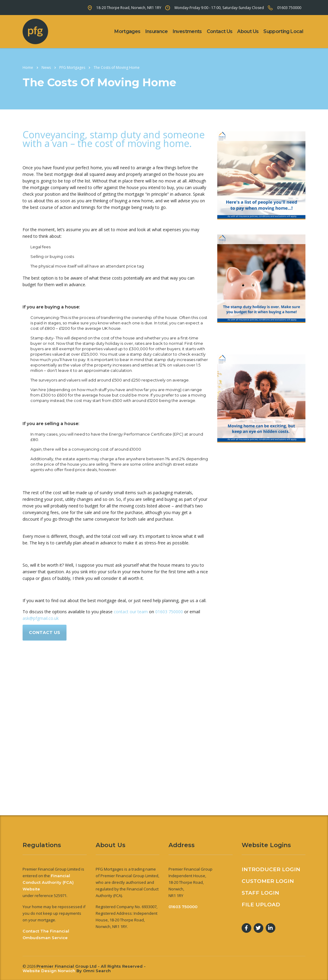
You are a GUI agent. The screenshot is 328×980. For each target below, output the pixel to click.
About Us (248, 31)
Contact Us (220, 31)
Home (28, 67)
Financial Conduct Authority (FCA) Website (48, 882)
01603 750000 (289, 8)
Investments (187, 31)
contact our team (131, 612)
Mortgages (127, 31)
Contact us (45, 632)
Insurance (157, 31)
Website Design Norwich (49, 971)
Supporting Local (283, 31)
